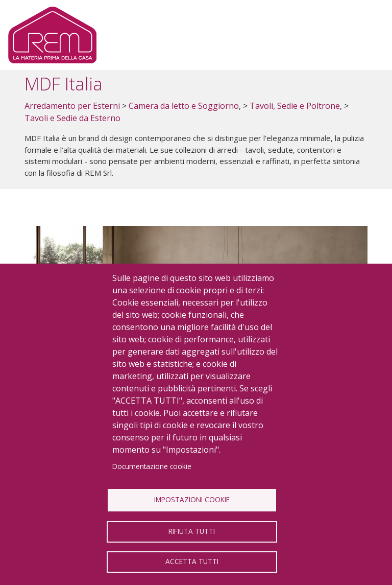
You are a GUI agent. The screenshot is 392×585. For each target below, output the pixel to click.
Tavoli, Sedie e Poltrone (295, 106)
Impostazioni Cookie (192, 499)
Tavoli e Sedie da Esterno (72, 118)
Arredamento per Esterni (72, 106)
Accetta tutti (192, 561)
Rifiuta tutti (192, 531)
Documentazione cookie (152, 466)
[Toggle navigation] (367, 35)
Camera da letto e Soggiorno (184, 106)
